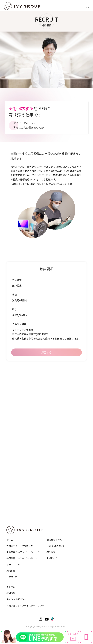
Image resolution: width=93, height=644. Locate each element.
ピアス (52, 489)
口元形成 (53, 417)
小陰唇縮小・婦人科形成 (16, 471)
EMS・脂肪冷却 (12, 448)
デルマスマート (56, 484)
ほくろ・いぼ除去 (57, 480)
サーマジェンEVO (13, 430)
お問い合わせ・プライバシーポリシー (25, 606)
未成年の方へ (53, 558)
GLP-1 (9, 453)
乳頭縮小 (10, 480)
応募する (47, 352)
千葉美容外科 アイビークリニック (23, 552)
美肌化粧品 (54, 493)
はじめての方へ (54, 540)
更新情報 (11, 587)
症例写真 (51, 552)
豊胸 (8, 475)
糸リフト (10, 412)
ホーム (10, 540)
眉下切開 (10, 394)
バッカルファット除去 (15, 421)
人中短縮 (53, 412)
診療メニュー (13, 564)
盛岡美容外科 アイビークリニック (23, 558)
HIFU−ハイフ (12, 426)
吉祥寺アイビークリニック (20, 546)
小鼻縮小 (53, 394)
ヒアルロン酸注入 (57, 448)
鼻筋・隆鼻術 (55, 385)
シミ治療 (53, 475)
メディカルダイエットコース (18, 457)
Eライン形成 (54, 421)
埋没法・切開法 (13, 385)
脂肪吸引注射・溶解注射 (16, 444)
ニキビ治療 (54, 471)
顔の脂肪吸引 (12, 417)
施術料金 (11, 571)
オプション (55, 502)
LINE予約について (56, 546)
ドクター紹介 (13, 577)
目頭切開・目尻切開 (14, 398)
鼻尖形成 (53, 390)
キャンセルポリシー (16, 599)
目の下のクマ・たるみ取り (17, 390)
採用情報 (11, 593)
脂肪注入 (53, 453)
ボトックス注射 (56, 444)
